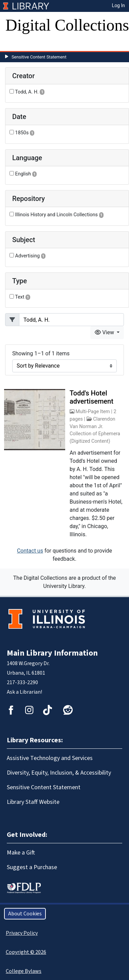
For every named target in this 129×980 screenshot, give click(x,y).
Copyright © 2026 (26, 952)
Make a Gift (21, 853)
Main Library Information (52, 653)
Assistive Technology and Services (50, 758)
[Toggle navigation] (15, 44)
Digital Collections (67, 25)
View (105, 332)
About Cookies (25, 914)
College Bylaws (24, 971)
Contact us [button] (30, 551)
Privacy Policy (22, 933)
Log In (118, 5)
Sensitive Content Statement (39, 57)
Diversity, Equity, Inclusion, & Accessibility (59, 773)
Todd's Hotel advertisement (91, 397)
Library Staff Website (33, 802)
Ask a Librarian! (24, 692)
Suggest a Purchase (32, 867)
